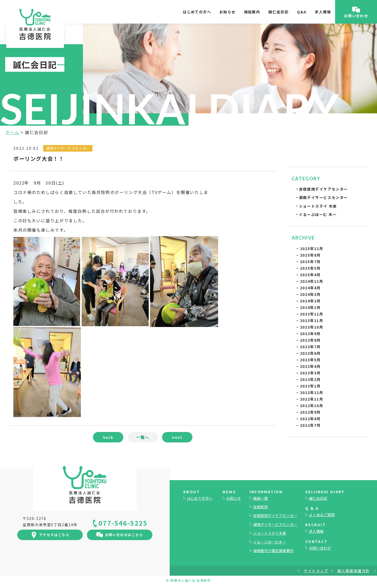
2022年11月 (312, 399)
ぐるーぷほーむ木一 (270, 542)
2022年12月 (312, 392)
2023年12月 (312, 314)
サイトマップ (316, 571)
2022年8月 (310, 419)
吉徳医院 (260, 507)
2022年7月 (310, 425)
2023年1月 (310, 386)
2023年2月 (310, 379)
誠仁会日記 (278, 12)
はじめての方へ (197, 12)
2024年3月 (310, 294)
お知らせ (228, 12)
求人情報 (323, 12)
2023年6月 (310, 353)
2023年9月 (310, 334)
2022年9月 (310, 412)
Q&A (302, 12)
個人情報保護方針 (354, 571)
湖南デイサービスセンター (323, 197)
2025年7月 (310, 262)
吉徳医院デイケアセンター (323, 189)
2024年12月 (312, 281)
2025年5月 (310, 268)
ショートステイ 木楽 (318, 206)
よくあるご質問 (322, 515)
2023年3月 (310, 373)
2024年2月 (310, 301)
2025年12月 (312, 248)
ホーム (12, 132)
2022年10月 (312, 406)
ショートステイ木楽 (270, 533)
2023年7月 (310, 347)
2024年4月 (310, 288)
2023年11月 (312, 320)
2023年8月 (310, 340)
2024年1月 (310, 307)
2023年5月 (310, 360)
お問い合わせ (320, 548)
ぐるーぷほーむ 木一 (318, 214)
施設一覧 (260, 498)
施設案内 (252, 12)
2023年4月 (310, 366)
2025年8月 (310, 255)
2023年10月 (312, 327)
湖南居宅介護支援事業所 (273, 551)
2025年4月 (310, 275)
